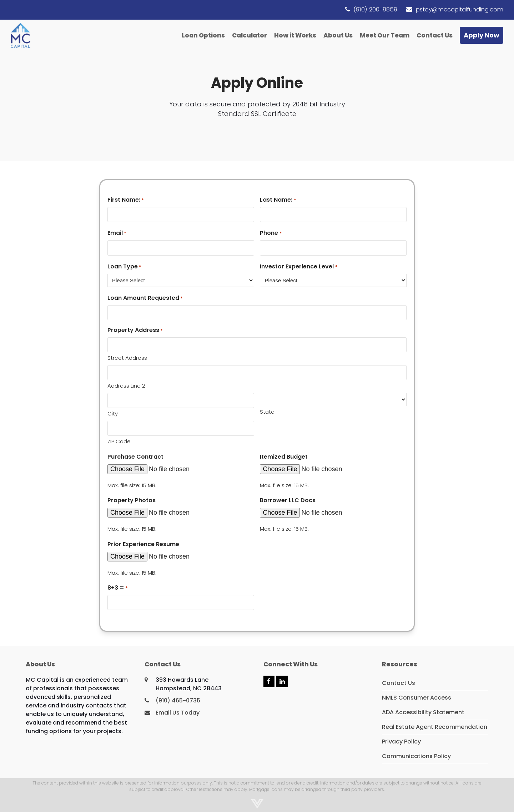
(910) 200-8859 (375, 9)
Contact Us (399, 683)
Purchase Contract (135, 457)
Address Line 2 (126, 386)
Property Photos (132, 500)
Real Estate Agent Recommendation (435, 727)
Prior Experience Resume (143, 544)
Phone (271, 233)
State (267, 412)
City (113, 413)
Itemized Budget (284, 457)
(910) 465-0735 (178, 700)
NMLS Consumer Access (417, 698)
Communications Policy (416, 756)
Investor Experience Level (299, 266)
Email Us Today (178, 713)
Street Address (127, 358)
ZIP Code (119, 441)
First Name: (126, 200)
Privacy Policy (401, 742)
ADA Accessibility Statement (423, 712)
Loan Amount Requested (145, 298)
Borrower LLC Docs (288, 500)
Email (117, 233)
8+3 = (118, 588)
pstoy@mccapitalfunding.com (460, 9)
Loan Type (124, 266)
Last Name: (278, 200)
